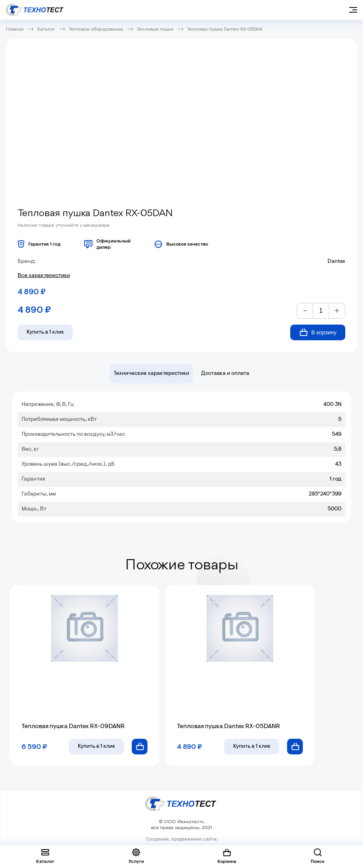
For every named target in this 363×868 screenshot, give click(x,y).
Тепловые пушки (155, 29)
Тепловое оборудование (96, 29)
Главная (15, 29)
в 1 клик (97, 747)
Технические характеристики (151, 374)
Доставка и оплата (225, 374)
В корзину (318, 332)
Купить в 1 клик (45, 332)
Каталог (46, 29)
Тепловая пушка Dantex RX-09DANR (73, 727)
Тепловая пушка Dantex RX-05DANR (228, 727)
